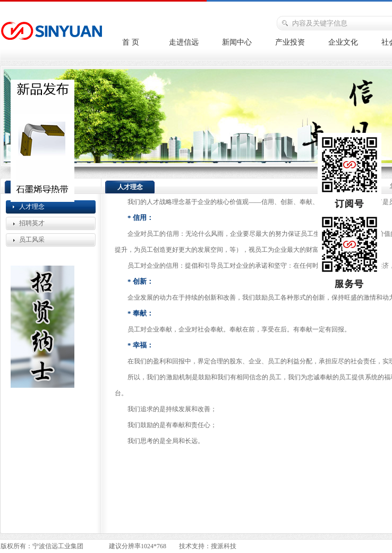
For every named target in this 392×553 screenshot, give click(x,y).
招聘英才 (32, 223)
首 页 (131, 42)
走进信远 (184, 42)
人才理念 (32, 207)
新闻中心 (237, 42)
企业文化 (343, 42)
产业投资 (290, 42)
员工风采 (32, 240)
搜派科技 (224, 546)
